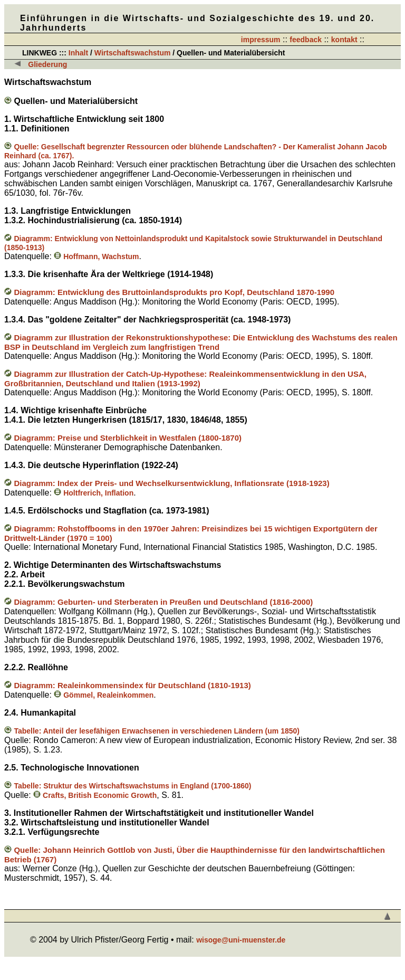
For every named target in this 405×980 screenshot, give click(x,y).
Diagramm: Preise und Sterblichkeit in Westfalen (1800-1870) (128, 438)
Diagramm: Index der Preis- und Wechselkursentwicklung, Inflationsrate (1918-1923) (171, 483)
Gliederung (47, 64)
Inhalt (78, 53)
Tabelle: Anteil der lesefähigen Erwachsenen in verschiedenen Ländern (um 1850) (157, 731)
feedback (306, 40)
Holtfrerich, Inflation (94, 493)
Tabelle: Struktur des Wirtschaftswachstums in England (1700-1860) (132, 786)
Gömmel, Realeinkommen (104, 695)
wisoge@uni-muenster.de (241, 940)
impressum (261, 40)
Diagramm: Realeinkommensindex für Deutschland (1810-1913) (132, 685)
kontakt (344, 40)
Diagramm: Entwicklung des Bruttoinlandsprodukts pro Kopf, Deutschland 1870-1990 (174, 292)
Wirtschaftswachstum (133, 53)
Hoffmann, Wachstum (96, 256)
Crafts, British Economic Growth (95, 795)
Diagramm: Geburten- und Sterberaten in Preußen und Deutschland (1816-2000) (163, 602)
